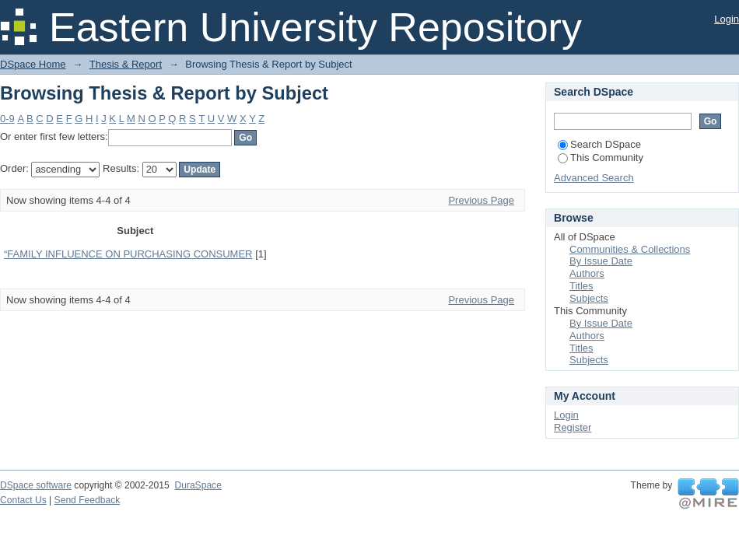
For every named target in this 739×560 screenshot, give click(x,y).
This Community (601, 157)
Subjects (589, 298)
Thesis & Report (126, 64)
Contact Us (23, 500)
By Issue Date (601, 261)
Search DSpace (599, 144)
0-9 (7, 119)
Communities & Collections (630, 249)
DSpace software (36, 485)
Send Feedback (88, 500)
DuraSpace (198, 485)
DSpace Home (33, 64)
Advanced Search (594, 178)
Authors (587, 273)
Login (727, 19)
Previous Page (481, 200)
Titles (581, 286)
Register (573, 427)
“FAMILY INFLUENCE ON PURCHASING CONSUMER (128, 254)
